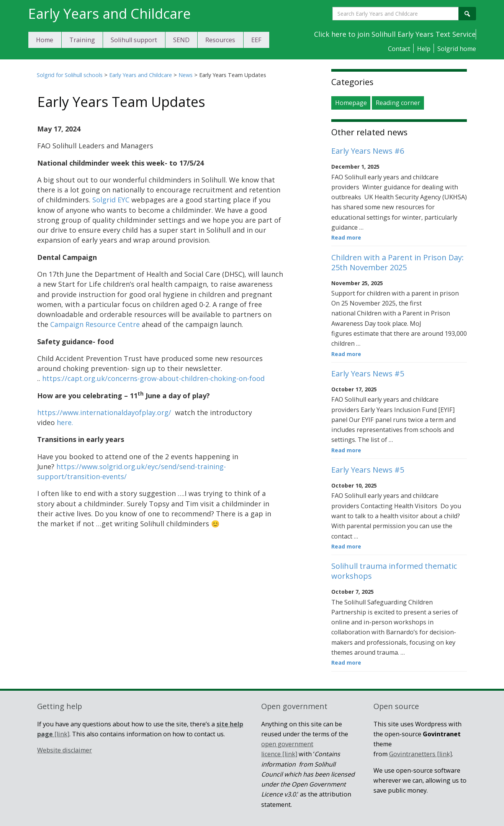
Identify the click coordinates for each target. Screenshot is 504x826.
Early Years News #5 (368, 374)
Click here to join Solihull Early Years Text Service (395, 34)
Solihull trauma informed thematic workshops (394, 571)
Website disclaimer (65, 750)
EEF (256, 40)
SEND (181, 40)
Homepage (351, 103)
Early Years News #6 (368, 151)
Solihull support (134, 40)
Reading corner (398, 103)
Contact (399, 49)
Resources (220, 40)
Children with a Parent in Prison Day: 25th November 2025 (398, 262)
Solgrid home (457, 49)
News (186, 75)
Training (82, 40)
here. (65, 422)
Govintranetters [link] (421, 754)
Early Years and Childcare (141, 75)
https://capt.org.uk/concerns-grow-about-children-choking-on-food (153, 378)
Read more (346, 237)
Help (424, 49)
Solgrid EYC (111, 200)
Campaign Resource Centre (95, 324)
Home (45, 40)
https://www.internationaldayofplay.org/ (104, 412)
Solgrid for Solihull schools (70, 75)
